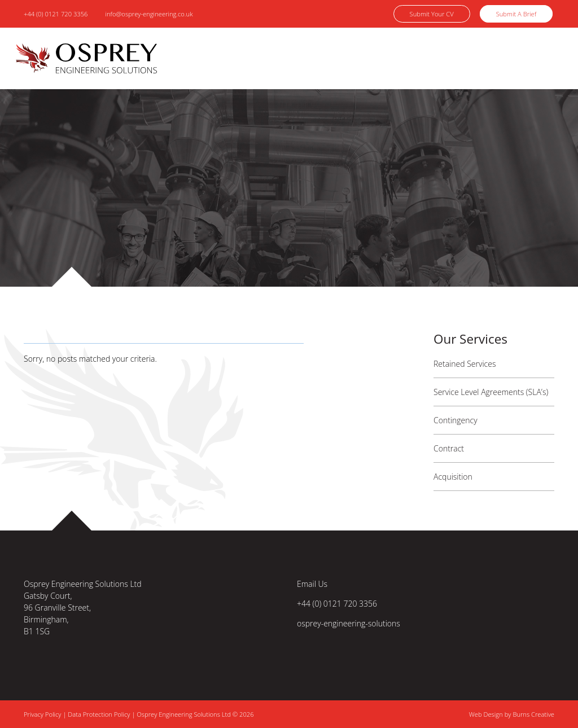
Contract (449, 448)
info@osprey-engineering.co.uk (149, 14)
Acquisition (453, 477)
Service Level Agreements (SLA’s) (491, 392)
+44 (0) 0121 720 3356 (56, 14)
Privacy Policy (43, 714)
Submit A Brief (516, 14)
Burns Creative (533, 714)
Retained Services (465, 364)
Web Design (486, 714)
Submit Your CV (432, 14)
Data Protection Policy (99, 714)
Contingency (456, 420)
